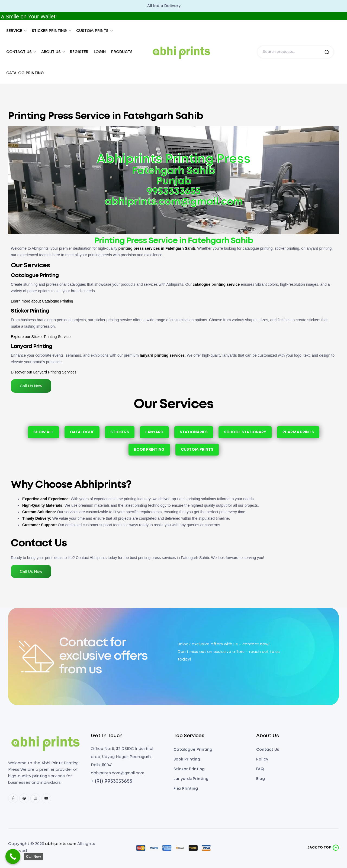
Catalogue (82, 432)
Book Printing (149, 450)
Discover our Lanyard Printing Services (44, 372)
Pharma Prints (298, 432)
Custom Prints (197, 450)
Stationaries (194, 432)
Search (327, 52)
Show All (44, 432)
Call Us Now (31, 386)
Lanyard (154, 432)
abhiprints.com (61, 844)
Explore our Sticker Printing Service (41, 337)
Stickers (120, 432)
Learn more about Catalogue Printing (42, 301)
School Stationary (245, 432)
